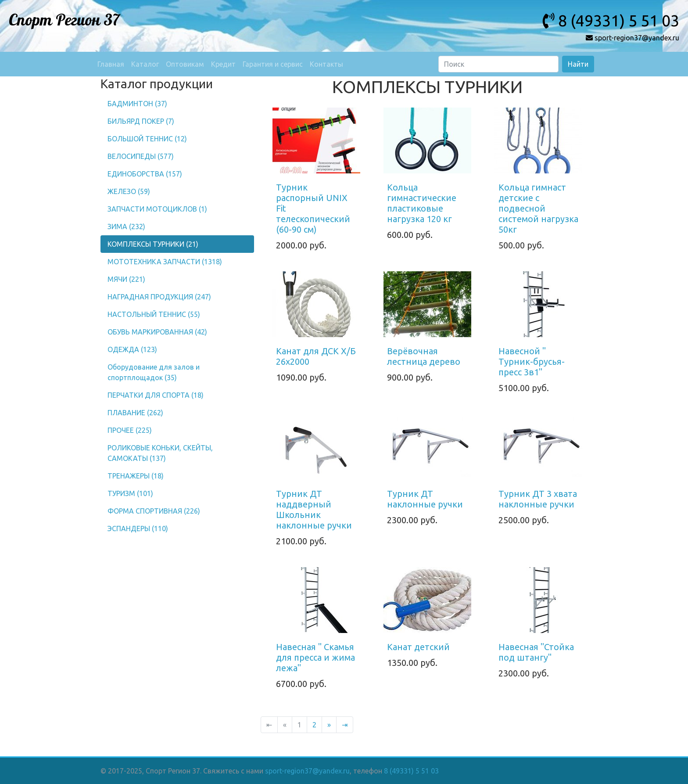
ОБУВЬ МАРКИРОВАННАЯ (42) (157, 332)
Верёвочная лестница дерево (424, 356)
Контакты (326, 64)
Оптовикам (185, 64)
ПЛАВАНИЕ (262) (135, 413)
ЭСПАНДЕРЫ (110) (138, 529)
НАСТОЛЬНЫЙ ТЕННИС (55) (154, 314)
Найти (578, 64)
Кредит (223, 64)
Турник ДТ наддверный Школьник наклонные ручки (314, 509)
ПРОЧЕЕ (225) (130, 430)
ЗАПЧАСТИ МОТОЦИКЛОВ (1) (157, 209)
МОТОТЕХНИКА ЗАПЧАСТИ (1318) (165, 262)
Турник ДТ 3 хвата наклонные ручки (538, 499)
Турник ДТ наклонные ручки (425, 499)
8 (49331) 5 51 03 (411, 771)
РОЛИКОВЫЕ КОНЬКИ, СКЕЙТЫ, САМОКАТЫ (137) (160, 453)
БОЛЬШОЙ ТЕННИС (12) (147, 139)
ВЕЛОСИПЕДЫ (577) (141, 156)
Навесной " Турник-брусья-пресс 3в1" (532, 361)
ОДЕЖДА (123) (132, 349)
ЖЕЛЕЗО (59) (129, 191)
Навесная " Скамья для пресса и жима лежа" (315, 657)
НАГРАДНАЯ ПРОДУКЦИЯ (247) (159, 297)
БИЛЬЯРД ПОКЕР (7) (141, 121)
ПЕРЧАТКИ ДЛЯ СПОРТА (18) (156, 395)
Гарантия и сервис (273, 64)
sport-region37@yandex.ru (307, 771)
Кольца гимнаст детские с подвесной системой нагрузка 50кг (538, 208)
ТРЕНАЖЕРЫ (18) (136, 476)
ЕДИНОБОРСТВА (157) (145, 174)
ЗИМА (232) (126, 227)
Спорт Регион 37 (64, 21)
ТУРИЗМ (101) (130, 493)
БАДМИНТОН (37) (137, 104)
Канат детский (418, 647)
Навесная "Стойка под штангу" (536, 652)
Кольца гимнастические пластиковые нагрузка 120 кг (422, 203)
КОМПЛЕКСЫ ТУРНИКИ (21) (153, 244)
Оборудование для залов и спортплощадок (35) (154, 372)
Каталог (145, 64)
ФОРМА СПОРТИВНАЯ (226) (154, 511)
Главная (111, 64)
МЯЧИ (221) (126, 279)
